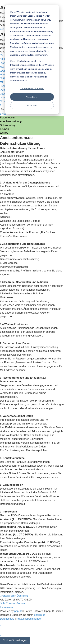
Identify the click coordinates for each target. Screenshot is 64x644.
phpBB (18, 611)
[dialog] (32, 60)
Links (3, 114)
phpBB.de (40, 615)
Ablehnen (32, 105)
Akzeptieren (32, 97)
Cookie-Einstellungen (32, 88)
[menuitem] (4, 67)
